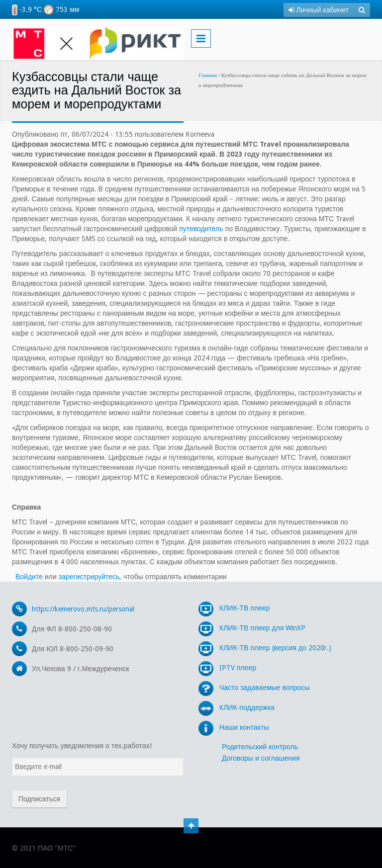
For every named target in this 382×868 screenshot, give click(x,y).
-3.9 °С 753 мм (46, 9)
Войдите (29, 577)
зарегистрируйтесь (89, 577)
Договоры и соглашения (261, 758)
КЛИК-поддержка (237, 707)
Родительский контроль (260, 747)
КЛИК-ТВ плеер (234, 608)
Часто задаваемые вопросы (254, 688)
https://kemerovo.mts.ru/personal (83, 609)
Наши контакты (234, 727)
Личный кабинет (319, 10)
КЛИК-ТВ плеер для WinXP (252, 628)
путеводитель (201, 229)
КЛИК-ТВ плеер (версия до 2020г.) (265, 648)
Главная (208, 75)
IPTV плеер (227, 668)
